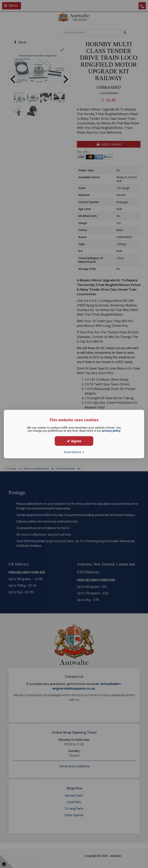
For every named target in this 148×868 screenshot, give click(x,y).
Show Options (74, 452)
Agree (74, 441)
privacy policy (111, 431)
